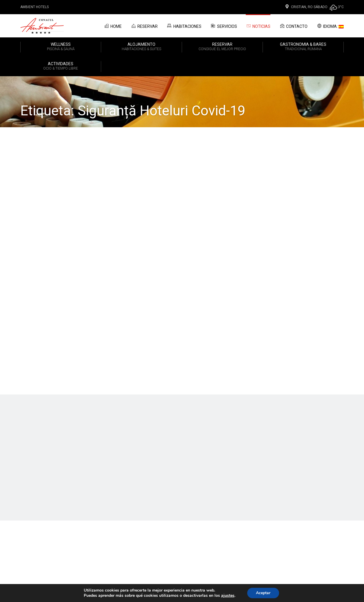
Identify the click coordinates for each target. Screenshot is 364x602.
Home (113, 26)
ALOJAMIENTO (141, 47)
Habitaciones (184, 26)
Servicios (224, 26)
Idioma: (330, 26)
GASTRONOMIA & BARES (303, 47)
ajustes (228, 596)
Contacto (293, 26)
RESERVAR (222, 47)
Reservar (144, 26)
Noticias (258, 26)
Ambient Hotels (34, 7)
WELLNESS (61, 47)
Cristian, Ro (299, 7)
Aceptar (263, 593)
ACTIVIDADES (61, 66)
